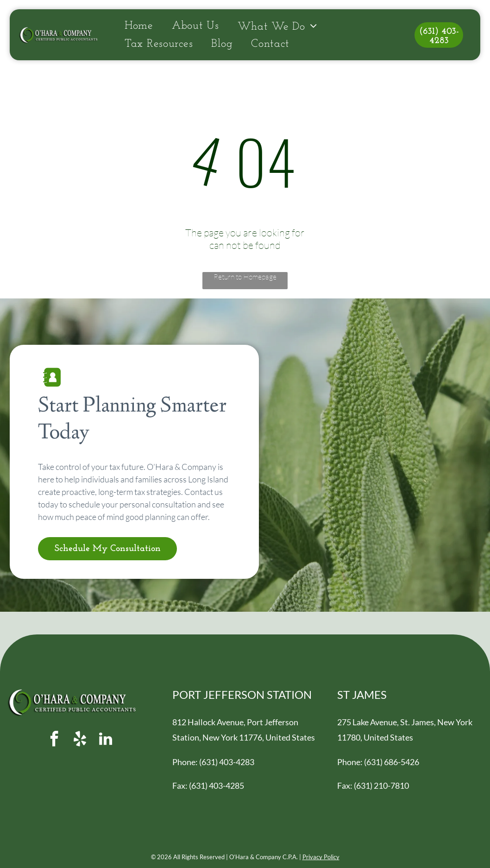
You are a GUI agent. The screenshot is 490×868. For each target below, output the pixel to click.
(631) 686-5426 (392, 762)
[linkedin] (106, 740)
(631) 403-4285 (217, 786)
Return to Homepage (245, 277)
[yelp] (80, 740)
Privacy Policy (321, 857)
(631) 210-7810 (381, 786)
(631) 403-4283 (227, 762)
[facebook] (55, 740)
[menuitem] (139, 26)
